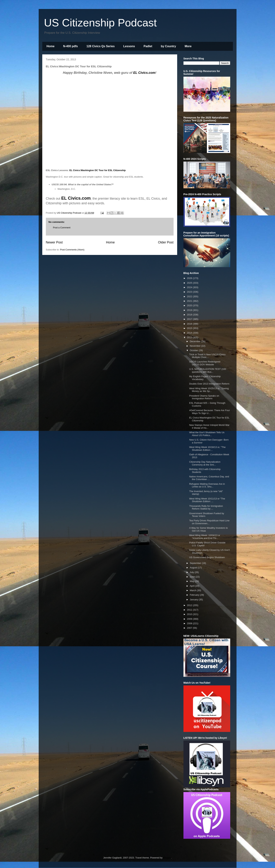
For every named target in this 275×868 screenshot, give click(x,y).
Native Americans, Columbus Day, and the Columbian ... (209, 478)
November (196, 346)
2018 (190, 315)
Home (51, 46)
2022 (190, 296)
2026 (190, 278)
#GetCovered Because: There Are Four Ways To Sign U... (210, 412)
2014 (190, 333)
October (194, 350)
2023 (190, 292)
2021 (190, 301)
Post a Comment (62, 228)
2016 (190, 324)
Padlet (148, 46)
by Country (168, 46)
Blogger (167, 858)
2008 (190, 623)
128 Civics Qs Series (101, 46)
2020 (190, 305)
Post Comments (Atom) (72, 250)
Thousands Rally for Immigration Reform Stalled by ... (206, 507)
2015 (190, 328)
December (196, 341)
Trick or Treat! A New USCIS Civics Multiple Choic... (207, 356)
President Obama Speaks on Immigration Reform (204, 397)
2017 (190, 319)
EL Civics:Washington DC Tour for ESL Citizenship (98, 170)
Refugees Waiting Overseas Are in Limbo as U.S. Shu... (207, 485)
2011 (190, 610)
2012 (190, 605)
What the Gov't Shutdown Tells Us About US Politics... (207, 434)
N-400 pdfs (71, 46)
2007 (190, 628)
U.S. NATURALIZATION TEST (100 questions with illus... (208, 370)
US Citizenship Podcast (100, 23)
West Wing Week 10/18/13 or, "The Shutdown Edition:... (207, 449)
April (192, 586)
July (192, 572)
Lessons (129, 46)
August (194, 568)
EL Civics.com (144, 73)
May (192, 581)
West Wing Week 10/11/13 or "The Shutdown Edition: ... (207, 500)
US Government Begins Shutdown (207, 557)
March (193, 590)
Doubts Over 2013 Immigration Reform (209, 384)
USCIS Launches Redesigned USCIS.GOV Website (205, 363)
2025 (190, 283)
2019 (190, 310)
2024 (190, 287)
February (195, 595)
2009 (190, 619)
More (188, 46)
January (194, 600)
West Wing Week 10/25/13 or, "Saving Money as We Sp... (209, 390)
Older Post (166, 242)
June (193, 577)
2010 (190, 614)
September (196, 563)
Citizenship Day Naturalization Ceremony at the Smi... (205, 463)
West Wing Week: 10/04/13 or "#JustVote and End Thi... (205, 537)
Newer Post (54, 242)
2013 (190, 337)
